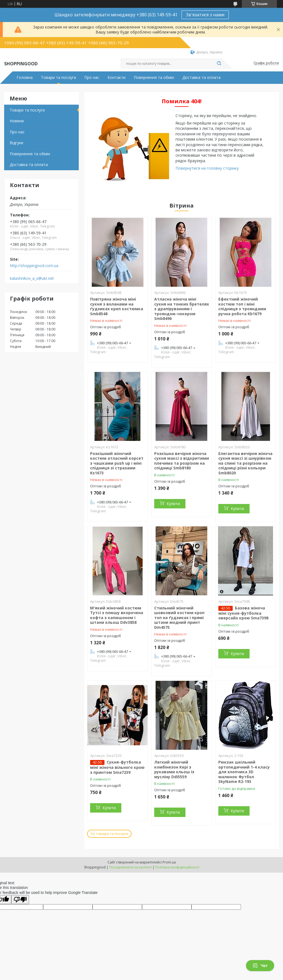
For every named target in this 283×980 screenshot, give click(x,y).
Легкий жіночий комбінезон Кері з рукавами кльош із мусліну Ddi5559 (174, 769)
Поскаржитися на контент (130, 867)
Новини (17, 121)
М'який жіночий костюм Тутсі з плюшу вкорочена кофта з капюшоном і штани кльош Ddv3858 (117, 615)
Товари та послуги (58, 77)
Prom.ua (169, 862)
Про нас (92, 77)
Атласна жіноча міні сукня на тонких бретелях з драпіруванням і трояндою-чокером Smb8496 (182, 309)
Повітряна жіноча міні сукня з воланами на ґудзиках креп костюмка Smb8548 (117, 306)
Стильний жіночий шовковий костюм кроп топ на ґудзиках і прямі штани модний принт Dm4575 (179, 618)
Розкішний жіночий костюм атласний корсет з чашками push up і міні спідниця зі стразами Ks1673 (117, 463)
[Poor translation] (20, 900)
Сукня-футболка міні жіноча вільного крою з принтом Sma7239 (117, 767)
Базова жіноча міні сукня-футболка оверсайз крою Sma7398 (243, 613)
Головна (25, 77)
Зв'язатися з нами (205, 15)
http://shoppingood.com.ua (34, 266)
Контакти (116, 77)
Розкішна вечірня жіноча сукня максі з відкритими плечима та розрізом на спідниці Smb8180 (182, 461)
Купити (173, 504)
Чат (260, 966)
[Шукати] (219, 64)
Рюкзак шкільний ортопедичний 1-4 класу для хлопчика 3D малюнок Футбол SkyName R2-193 (244, 772)
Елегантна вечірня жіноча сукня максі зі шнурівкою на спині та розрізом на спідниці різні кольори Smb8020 (245, 463)
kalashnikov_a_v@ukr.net (32, 278)
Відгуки (16, 143)
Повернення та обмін (154, 77)
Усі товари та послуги (109, 834)
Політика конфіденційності (177, 867)
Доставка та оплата (201, 77)
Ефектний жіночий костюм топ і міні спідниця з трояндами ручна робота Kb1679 (242, 306)
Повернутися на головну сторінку (207, 168)
